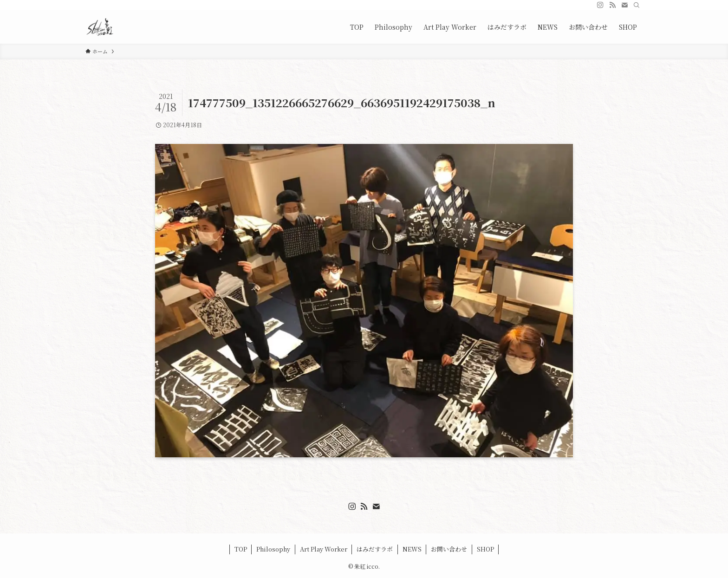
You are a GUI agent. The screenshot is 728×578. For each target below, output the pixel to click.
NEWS (412, 549)
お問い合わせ (449, 549)
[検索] (637, 5)
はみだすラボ (375, 549)
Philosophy (273, 549)
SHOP (485, 549)
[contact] (624, 5)
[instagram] (600, 5)
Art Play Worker (324, 549)
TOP (241, 549)
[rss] (612, 5)
